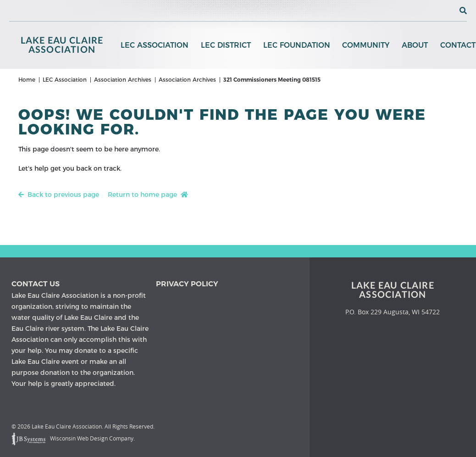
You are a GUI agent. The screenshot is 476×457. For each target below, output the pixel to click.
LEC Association (155, 46)
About (413, 46)
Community (365, 46)
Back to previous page (59, 199)
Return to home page (148, 199)
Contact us (36, 284)
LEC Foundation (296, 46)
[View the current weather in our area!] (448, 11)
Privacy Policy (187, 284)
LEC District (225, 46)
